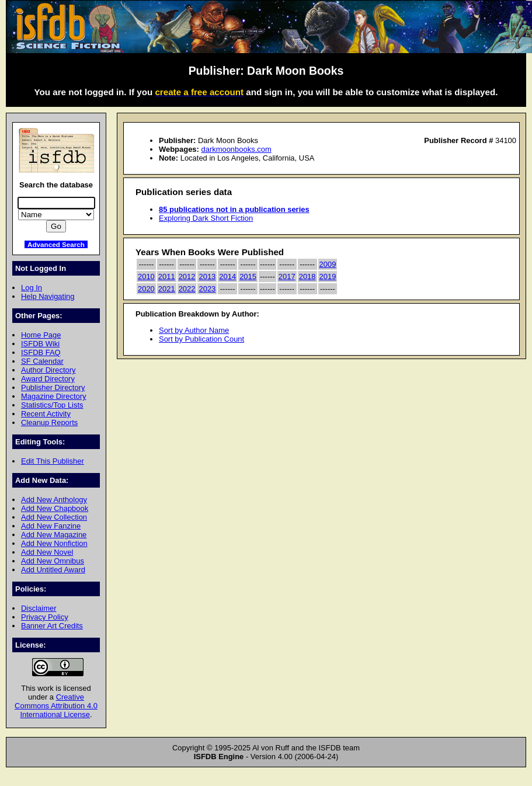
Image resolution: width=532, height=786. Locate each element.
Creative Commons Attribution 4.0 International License (56, 706)
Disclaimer (39, 608)
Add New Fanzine (51, 526)
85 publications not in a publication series (234, 209)
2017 (287, 277)
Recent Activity (46, 414)
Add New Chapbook (55, 508)
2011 (167, 277)
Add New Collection (54, 517)
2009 (328, 264)
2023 (207, 289)
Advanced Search (56, 244)
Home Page (41, 335)
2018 (307, 277)
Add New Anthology (54, 500)
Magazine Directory (54, 396)
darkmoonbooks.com (236, 149)
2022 (187, 289)
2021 (167, 289)
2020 (146, 289)
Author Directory (48, 370)
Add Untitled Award (53, 570)
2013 (207, 277)
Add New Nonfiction (54, 543)
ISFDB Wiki (40, 344)
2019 (328, 277)
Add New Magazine (54, 535)
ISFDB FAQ (41, 352)
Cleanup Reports (49, 422)
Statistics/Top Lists (52, 405)
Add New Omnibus (53, 561)
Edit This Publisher (53, 461)
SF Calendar (42, 361)
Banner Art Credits (52, 626)
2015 (248, 277)
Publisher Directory (53, 387)
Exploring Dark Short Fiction (206, 218)
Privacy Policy (45, 617)
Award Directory (48, 379)
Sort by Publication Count (201, 339)
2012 (187, 277)
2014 (227, 277)
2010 (146, 277)
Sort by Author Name (194, 330)
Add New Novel (47, 552)
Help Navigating (48, 296)
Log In (32, 288)
